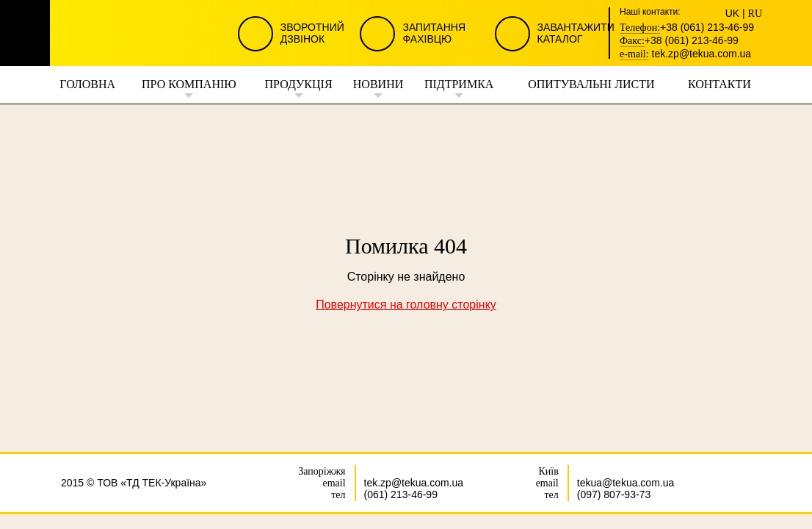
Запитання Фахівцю (434, 33)
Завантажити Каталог (576, 33)
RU (755, 14)
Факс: (632, 41)
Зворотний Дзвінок (312, 33)
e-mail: (634, 54)
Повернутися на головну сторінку (406, 305)
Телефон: (640, 28)
